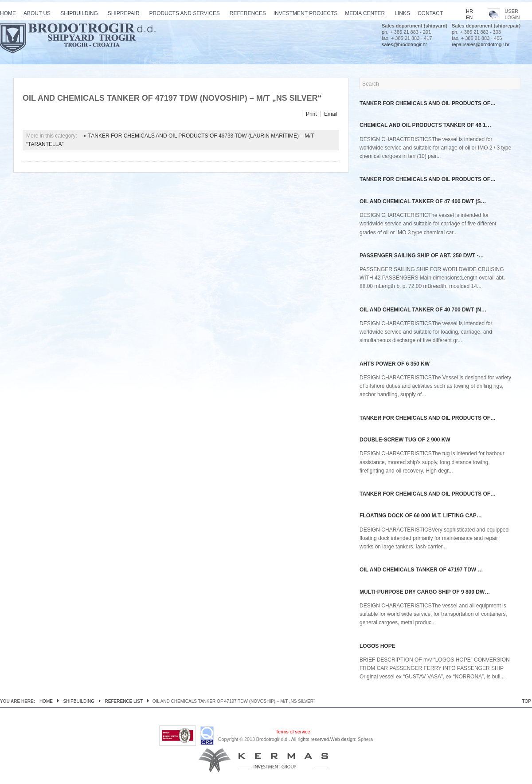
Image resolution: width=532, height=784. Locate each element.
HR (469, 11)
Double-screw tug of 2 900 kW (405, 440)
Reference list (124, 701)
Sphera (365, 739)
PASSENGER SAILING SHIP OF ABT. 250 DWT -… (422, 256)
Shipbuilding (79, 701)
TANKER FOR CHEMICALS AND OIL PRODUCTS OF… (428, 103)
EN (469, 17)
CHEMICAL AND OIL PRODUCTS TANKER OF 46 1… (425, 125)
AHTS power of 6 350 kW (395, 364)
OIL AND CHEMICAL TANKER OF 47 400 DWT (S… (423, 201)
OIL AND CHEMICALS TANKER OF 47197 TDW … (421, 570)
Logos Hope (377, 646)
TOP (527, 701)
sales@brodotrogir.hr (404, 44)
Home (46, 701)
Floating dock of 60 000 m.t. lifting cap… (421, 516)
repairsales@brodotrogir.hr (481, 44)
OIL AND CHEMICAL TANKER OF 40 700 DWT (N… (423, 310)
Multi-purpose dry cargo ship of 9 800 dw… (425, 592)
